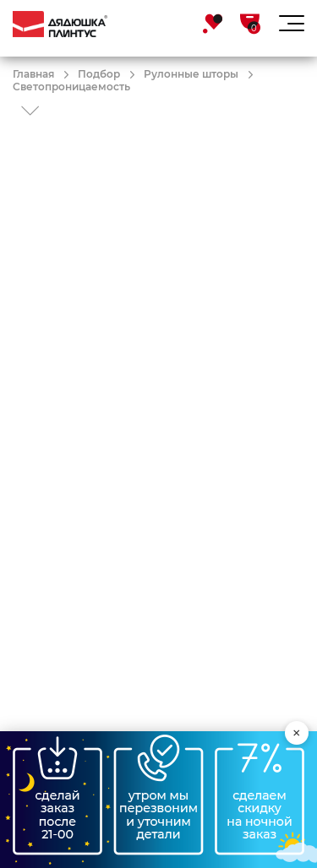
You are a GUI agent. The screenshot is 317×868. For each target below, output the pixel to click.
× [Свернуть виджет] (297, 733)
